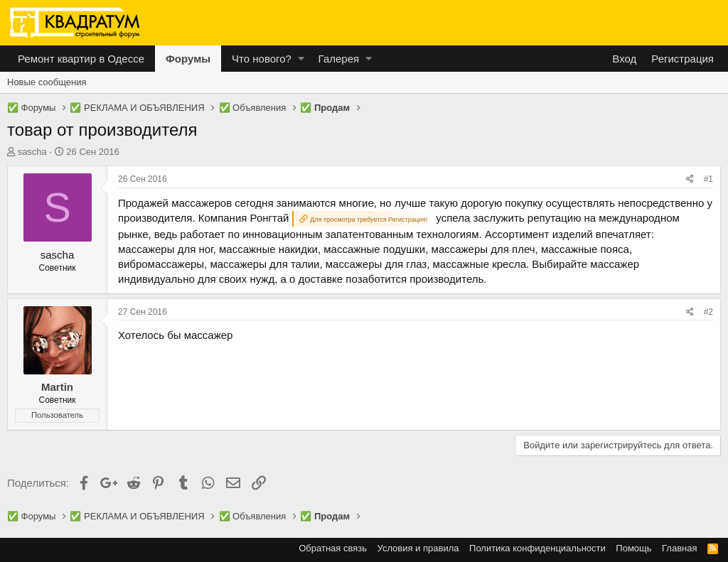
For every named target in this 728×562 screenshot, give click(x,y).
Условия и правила (418, 548)
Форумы (188, 59)
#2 (708, 312)
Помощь (633, 548)
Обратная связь (333, 548)
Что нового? (262, 59)
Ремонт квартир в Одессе (81, 59)
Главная (679, 548)
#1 (708, 179)
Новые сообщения (47, 82)
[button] (301, 59)
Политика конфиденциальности (537, 548)
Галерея (339, 59)
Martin (57, 387)
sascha (32, 152)
